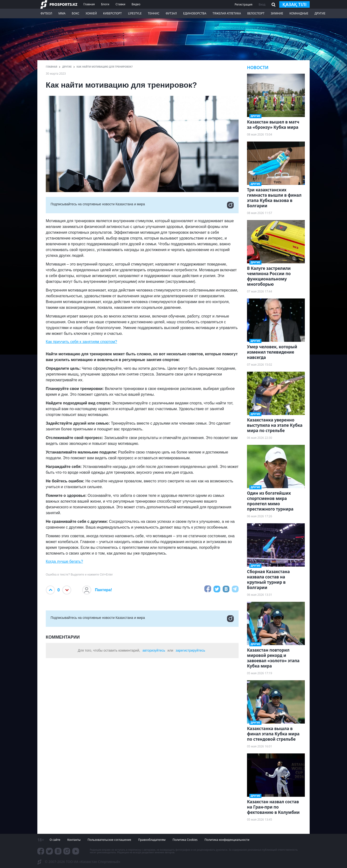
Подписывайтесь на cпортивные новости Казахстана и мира (142, 205)
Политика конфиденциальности (227, 840)
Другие (320, 13)
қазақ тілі (294, 4)
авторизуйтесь (154, 650)
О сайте (55, 840)
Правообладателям (152, 840)
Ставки (120, 4)
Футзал (171, 13)
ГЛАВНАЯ (52, 67)
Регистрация (244, 4)
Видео (136, 4)
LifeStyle (135, 13)
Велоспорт (256, 13)
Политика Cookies (185, 840)
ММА (62, 13)
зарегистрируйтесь (190, 650)
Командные (299, 13)
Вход (262, 4)
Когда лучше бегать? (64, 561)
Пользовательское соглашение (109, 840)
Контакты (74, 840)
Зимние (277, 13)
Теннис (154, 13)
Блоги (105, 4)
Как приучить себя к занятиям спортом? (81, 342)
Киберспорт (112, 13)
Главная (89, 4)
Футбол (46, 13)
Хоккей (91, 13)
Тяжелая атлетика (227, 13)
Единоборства (195, 13)
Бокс (76, 13)
